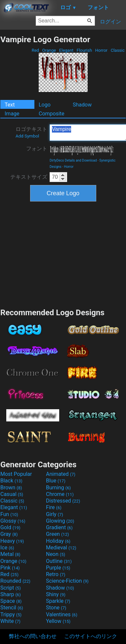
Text (10, 105)
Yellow (58, 621)
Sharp (11, 594)
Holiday (58, 541)
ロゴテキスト (31, 132)
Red (35, 50)
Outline (59, 561)
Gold (10, 527)
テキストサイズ (29, 177)
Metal (10, 554)
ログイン (110, 22)
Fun (9, 514)
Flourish (84, 50)
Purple (58, 568)
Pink (10, 568)
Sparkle (58, 601)
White (10, 621)
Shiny (56, 594)
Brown (11, 488)
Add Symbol (27, 136)
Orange (49, 50)
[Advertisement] (63, 254)
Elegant (66, 50)
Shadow (82, 105)
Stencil (12, 608)
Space (11, 601)
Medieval (61, 548)
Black (11, 481)
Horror (102, 50)
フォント (37, 149)
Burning (58, 488)
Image (12, 114)
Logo (45, 105)
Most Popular (16, 474)
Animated (61, 474)
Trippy (11, 614)
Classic (118, 50)
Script (11, 588)
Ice (7, 548)
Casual (12, 494)
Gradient (59, 527)
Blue (56, 481)
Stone (56, 608)
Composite (52, 114)
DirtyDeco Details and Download (73, 160)
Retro (56, 574)
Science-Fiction (67, 581)
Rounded (15, 581)
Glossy (13, 521)
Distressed (63, 501)
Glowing (60, 521)
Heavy (12, 541)
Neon (56, 554)
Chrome (60, 494)
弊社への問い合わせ (33, 636)
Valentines (62, 614)
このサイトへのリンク (91, 636)
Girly (55, 514)
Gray (9, 534)
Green (58, 534)
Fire (54, 507)
